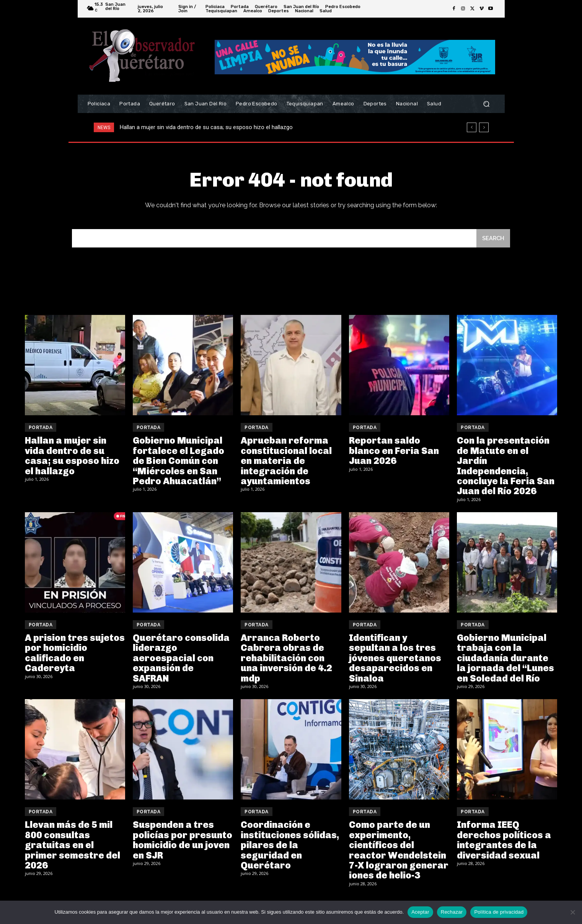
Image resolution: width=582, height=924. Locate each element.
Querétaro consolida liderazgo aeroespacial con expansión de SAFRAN (181, 659)
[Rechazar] (572, 912)
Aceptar (420, 912)
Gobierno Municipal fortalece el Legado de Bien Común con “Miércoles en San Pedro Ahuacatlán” (179, 461)
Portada (41, 428)
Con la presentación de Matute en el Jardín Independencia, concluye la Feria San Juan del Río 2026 (506, 466)
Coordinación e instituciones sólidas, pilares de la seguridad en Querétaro (290, 846)
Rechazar (452, 912)
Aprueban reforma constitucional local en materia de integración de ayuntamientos (286, 461)
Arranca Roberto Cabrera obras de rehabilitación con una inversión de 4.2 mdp (286, 659)
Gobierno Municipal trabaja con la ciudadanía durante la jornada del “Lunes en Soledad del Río (505, 659)
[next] (484, 127)
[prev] (472, 127)
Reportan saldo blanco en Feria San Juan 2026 (394, 451)
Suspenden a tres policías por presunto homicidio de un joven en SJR (183, 840)
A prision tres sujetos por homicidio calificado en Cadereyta (75, 654)
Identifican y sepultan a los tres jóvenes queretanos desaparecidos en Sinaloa (395, 659)
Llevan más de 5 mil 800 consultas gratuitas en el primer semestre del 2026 (73, 846)
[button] (487, 104)
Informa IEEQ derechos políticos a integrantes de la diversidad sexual (504, 840)
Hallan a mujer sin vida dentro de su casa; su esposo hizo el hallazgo (206, 127)
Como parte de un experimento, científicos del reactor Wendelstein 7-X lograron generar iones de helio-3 (399, 851)
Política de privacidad (499, 912)
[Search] (493, 239)
